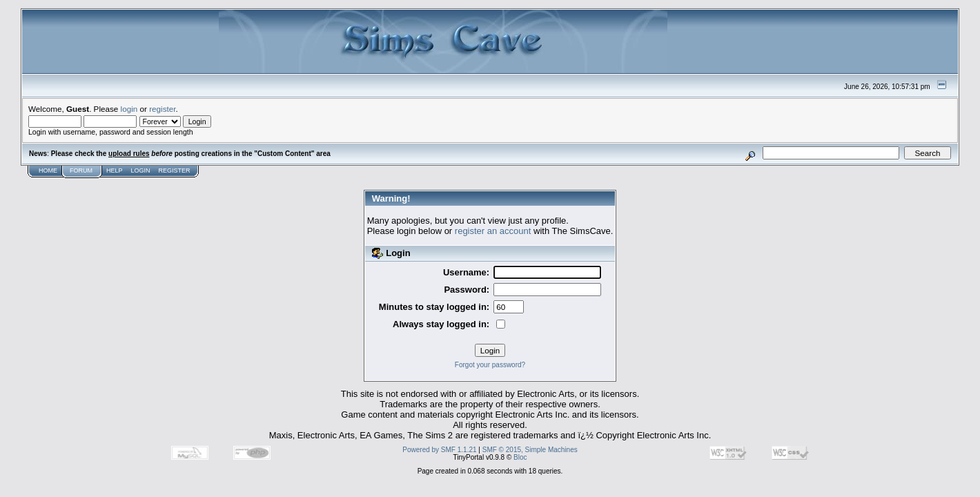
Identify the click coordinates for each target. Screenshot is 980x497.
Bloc (520, 457)
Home (48, 170)
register (162, 109)
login (129, 109)
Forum (81, 170)
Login (141, 170)
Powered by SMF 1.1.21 (439, 450)
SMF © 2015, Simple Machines (530, 450)
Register (175, 170)
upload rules (129, 154)
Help (115, 170)
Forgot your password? (490, 365)
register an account (493, 231)
